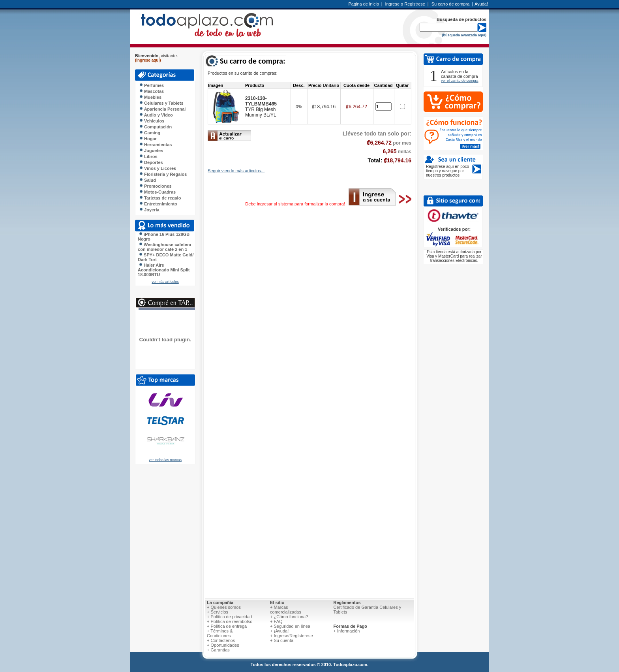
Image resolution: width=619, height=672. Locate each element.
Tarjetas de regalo (160, 198)
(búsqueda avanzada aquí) (464, 35)
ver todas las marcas (165, 460)
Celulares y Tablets (161, 103)
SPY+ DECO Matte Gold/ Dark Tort (166, 257)
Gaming (150, 133)
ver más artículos (165, 282)
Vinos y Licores (158, 168)
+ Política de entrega (227, 626)
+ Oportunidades (223, 645)
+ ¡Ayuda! (279, 631)
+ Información (346, 631)
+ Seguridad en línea (290, 626)
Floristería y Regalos (163, 174)
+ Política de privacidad (229, 617)
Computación (155, 127)
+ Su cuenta (282, 640)
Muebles (150, 97)
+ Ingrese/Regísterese (292, 636)
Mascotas (151, 91)
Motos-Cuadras (157, 192)
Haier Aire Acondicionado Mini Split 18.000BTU (164, 270)
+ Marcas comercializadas (286, 610)
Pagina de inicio (364, 4)
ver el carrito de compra (460, 81)
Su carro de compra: (253, 61)
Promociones (155, 186)
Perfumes (151, 85)
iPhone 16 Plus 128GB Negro (164, 237)
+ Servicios (218, 612)
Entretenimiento (158, 204)
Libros (148, 156)
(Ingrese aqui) (148, 60)
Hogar (148, 139)
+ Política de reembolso (230, 621)
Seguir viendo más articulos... (236, 171)
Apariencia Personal (162, 109)
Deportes (151, 162)
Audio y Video (156, 115)
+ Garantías (218, 650)
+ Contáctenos (221, 640)
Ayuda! (481, 4)
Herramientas (155, 145)
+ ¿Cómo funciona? (289, 617)
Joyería (149, 210)
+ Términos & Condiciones (220, 633)
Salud (147, 180)
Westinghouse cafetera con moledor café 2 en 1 (164, 247)
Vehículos (152, 121)
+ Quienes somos (224, 607)
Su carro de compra (451, 4)
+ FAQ (276, 621)
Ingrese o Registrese (405, 4)
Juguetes (151, 151)
